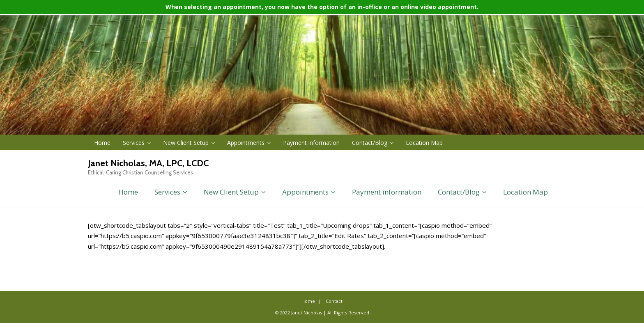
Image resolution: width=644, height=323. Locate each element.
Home (102, 143)
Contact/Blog (370, 143)
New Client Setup (186, 143)
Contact (334, 301)
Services (134, 143)
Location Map (424, 143)
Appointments (246, 143)
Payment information (311, 143)
